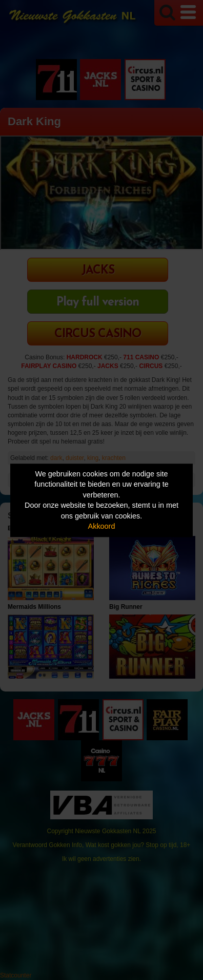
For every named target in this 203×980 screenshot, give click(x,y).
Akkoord (102, 527)
